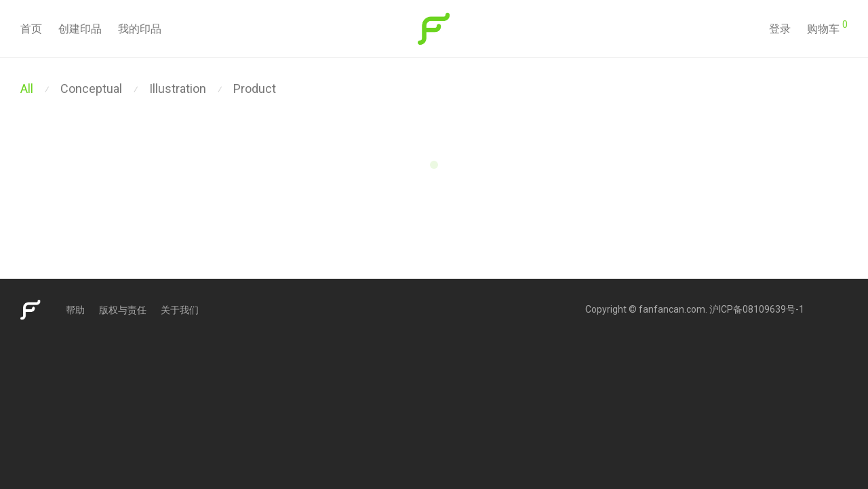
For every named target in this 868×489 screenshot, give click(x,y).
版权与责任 (123, 310)
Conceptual (91, 89)
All (27, 89)
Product (255, 89)
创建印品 (80, 29)
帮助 (75, 310)
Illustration (178, 89)
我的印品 (140, 29)
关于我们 (180, 310)
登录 (780, 29)
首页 (31, 29)
